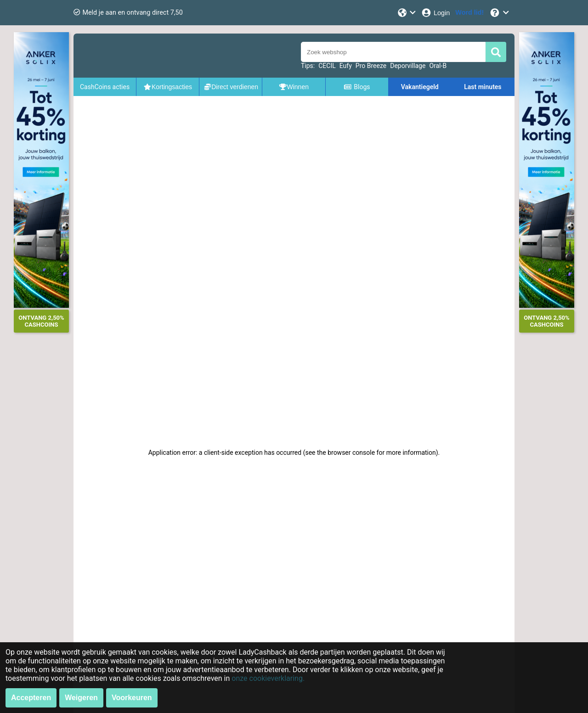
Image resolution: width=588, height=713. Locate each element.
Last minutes (483, 87)
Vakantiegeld (420, 87)
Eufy (346, 66)
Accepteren (31, 698)
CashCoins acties (105, 87)
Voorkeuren (132, 698)
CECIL (327, 66)
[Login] (435, 13)
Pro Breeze (371, 66)
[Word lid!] (469, 13)
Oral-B (438, 66)
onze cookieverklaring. (268, 678)
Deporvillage (408, 66)
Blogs (357, 87)
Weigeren (81, 698)
